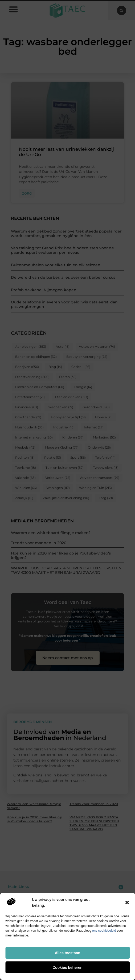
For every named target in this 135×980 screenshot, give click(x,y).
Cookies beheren (67, 968)
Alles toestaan (68, 953)
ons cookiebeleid (104, 931)
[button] (127, 902)
